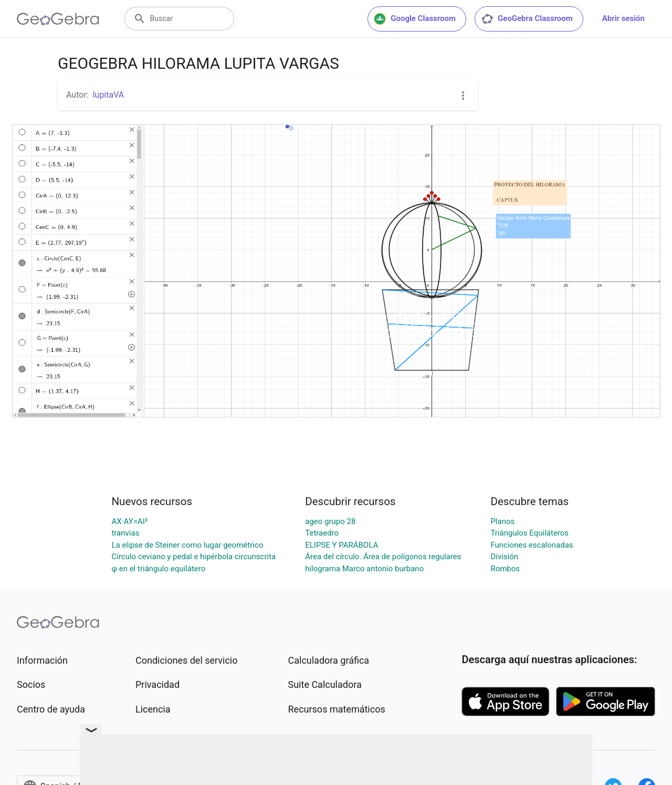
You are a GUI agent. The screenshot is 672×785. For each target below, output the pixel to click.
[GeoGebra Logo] (58, 19)
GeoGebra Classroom (527, 19)
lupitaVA (109, 95)
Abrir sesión (623, 18)
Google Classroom (415, 19)
